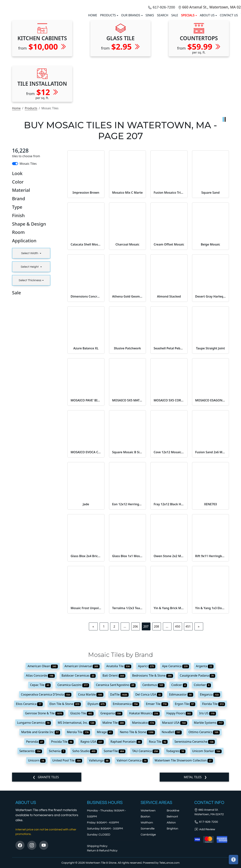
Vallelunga (99, 828)
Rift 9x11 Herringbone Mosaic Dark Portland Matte (211, 624)
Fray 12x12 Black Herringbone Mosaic (169, 572)
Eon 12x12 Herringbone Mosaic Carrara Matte (128, 572)
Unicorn (37, 828)
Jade (86, 572)
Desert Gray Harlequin (211, 364)
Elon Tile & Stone (65, 772)
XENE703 (210, 572)
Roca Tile (158, 810)
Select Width (30, 321)
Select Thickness (30, 348)
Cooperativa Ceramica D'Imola (46, 762)
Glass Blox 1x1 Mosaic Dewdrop (128, 624)
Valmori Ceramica (132, 828)
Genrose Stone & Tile (44, 781)
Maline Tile (114, 791)
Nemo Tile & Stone (137, 800)
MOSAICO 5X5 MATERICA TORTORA (128, 468)
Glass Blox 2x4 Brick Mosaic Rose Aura (86, 624)
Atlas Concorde (40, 743)
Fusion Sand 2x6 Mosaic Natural (211, 520)
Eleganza (210, 762)
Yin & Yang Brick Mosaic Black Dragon (169, 676)
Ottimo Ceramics (204, 800)
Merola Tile (78, 800)
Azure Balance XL (86, 416)
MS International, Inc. (77, 791)
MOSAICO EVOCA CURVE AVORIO (86, 520)
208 (156, 694)
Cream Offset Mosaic (169, 312)
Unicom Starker (207, 819)
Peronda (35, 810)
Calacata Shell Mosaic (86, 312)
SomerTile (115, 819)
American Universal (82, 734)
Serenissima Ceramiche (195, 810)
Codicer (179, 753)
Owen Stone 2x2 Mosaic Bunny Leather (169, 624)
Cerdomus (153, 753)
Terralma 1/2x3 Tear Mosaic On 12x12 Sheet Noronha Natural (128, 676)
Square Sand (210, 261)
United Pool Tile (67, 828)
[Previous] (93, 694)
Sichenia (57, 819)
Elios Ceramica (29, 772)
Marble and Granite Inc (41, 800)
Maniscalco (144, 791)
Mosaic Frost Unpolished (86, 676)
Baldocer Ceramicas (79, 743)
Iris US (208, 781)
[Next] (199, 694)
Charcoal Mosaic (127, 312)
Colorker (202, 753)
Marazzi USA (175, 791)
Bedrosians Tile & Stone (153, 743)
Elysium (97, 772)
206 (135, 694)
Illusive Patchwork (127, 416)
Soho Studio (85, 819)
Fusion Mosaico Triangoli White (169, 261)
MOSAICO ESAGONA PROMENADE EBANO (211, 468)
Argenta (205, 734)
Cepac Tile (40, 753)
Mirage (105, 800)
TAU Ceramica (146, 819)
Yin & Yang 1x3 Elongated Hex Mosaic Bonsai (211, 676)
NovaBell (172, 800)
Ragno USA (92, 810)
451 (188, 694)
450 (177, 694)
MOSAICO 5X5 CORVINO (169, 468)
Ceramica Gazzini (73, 753)
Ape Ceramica (176, 734)
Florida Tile (214, 772)
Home (16, 176)
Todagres (176, 819)
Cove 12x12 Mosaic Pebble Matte (169, 520)
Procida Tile (62, 810)
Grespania (111, 781)
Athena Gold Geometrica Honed (128, 364)
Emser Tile (157, 772)
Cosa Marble (91, 762)
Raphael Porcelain (126, 810)
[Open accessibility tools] (233, 860)
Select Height (30, 335)
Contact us (229, 49)
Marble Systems (209, 791)
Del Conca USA (149, 762)
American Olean (43, 734)
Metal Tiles (193, 845)
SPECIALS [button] (188, 49)
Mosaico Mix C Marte (127, 261)
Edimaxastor (181, 762)
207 (146, 694)
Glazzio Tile (82, 781)
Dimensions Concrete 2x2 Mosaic (86, 364)
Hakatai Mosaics (144, 781)
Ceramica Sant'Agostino (116, 753)
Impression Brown (86, 261)
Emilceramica (126, 772)
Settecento (31, 819)
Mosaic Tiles (28, 232)
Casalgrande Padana (198, 743)
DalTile (119, 762)
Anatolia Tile (119, 734)
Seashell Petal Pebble (169, 416)
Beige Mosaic (210, 312)
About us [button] (207, 49)
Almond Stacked (169, 364)
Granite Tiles (48, 845)
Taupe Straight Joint (210, 416)
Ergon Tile (185, 772)
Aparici (147, 734)
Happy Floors (180, 781)
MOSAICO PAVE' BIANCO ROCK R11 (86, 468)
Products (31, 176)
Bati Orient (114, 743)
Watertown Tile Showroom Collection (184, 828)
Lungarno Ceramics (34, 791)
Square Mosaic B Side (128, 520)
